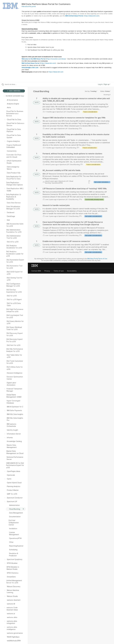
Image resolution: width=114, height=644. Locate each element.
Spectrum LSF (61, 112)
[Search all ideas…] (15, 84)
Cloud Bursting (72, 112)
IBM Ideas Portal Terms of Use (97, 259)
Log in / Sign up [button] (104, 84)
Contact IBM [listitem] (36, 271)
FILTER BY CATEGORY (12, 96)
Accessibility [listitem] (72, 271)
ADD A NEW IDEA (14, 91)
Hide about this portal (29, 6)
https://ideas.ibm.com (92, 16)
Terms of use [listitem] (59, 271)
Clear (22, 96)
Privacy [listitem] (47, 271)
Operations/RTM (57, 183)
